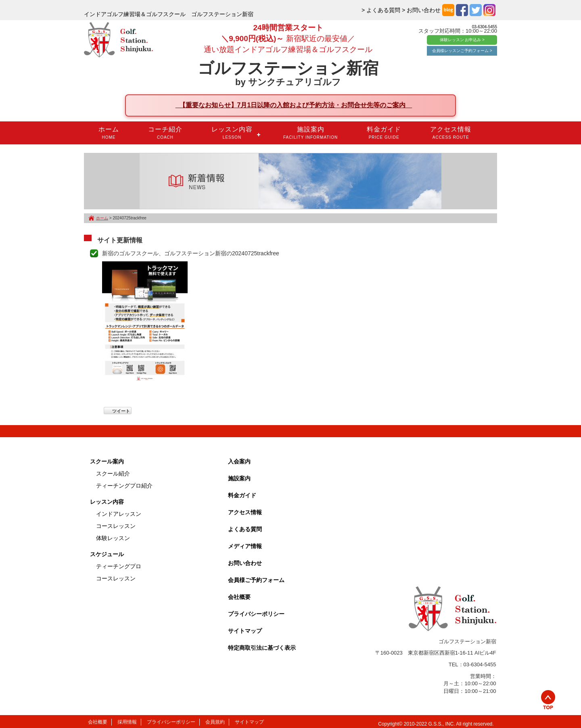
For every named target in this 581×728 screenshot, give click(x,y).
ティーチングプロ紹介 (124, 486)
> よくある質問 (381, 10)
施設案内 (310, 133)
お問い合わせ (245, 563)
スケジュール (107, 554)
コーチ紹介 (165, 133)
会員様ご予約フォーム (256, 580)
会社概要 (239, 597)
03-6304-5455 (485, 27)
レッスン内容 (232, 133)
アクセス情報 (451, 133)
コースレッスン (116, 526)
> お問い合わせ (421, 10)
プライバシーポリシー (256, 614)
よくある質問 (245, 529)
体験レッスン (113, 538)
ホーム (109, 133)
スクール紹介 (113, 474)
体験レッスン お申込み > (462, 40)
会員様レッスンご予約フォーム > (462, 51)
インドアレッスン (119, 514)
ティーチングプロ (119, 566)
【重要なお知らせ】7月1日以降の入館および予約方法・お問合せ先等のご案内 (294, 105)
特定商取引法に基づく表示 (262, 648)
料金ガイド (384, 133)
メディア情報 (245, 546)
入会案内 (239, 461)
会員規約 (215, 722)
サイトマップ (245, 631)
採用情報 (127, 722)
